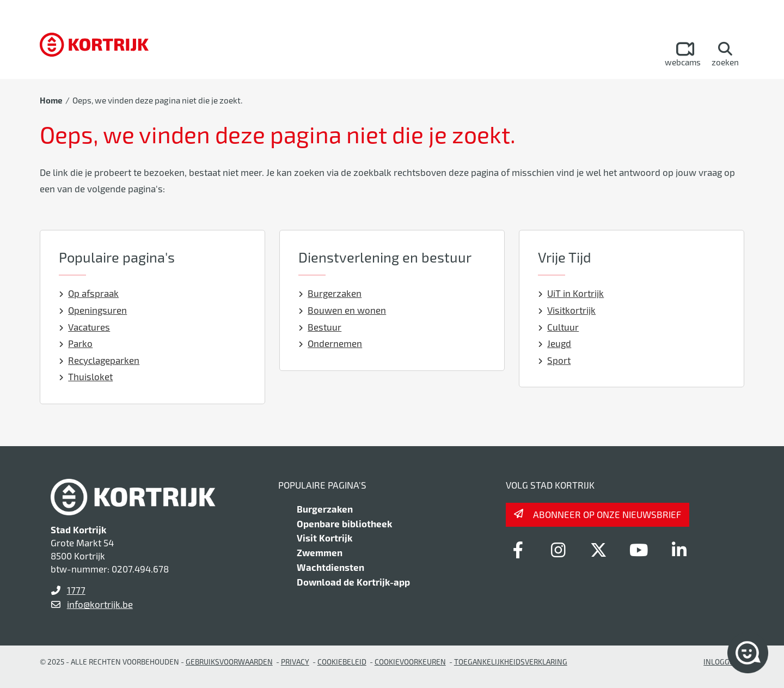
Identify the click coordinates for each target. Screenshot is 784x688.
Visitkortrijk (567, 310)
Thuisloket (86, 376)
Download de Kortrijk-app (353, 582)
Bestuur (320, 327)
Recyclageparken (99, 360)
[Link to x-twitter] (598, 550)
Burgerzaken (330, 293)
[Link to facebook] (518, 550)
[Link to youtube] (639, 550)
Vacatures (85, 327)
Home (51, 100)
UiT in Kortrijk (571, 293)
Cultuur (559, 327)
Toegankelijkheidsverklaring (511, 662)
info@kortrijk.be (100, 604)
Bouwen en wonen (342, 310)
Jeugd (555, 343)
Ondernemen (330, 343)
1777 (76, 590)
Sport (555, 360)
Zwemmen (320, 552)
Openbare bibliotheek (344, 523)
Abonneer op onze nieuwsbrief (607, 514)
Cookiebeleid (342, 662)
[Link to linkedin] (679, 550)
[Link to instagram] (558, 550)
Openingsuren (93, 310)
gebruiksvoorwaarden (229, 662)
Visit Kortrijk (324, 538)
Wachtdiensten (330, 567)
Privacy (295, 662)
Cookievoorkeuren (410, 662)
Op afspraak (89, 293)
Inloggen (721, 662)
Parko (76, 343)
